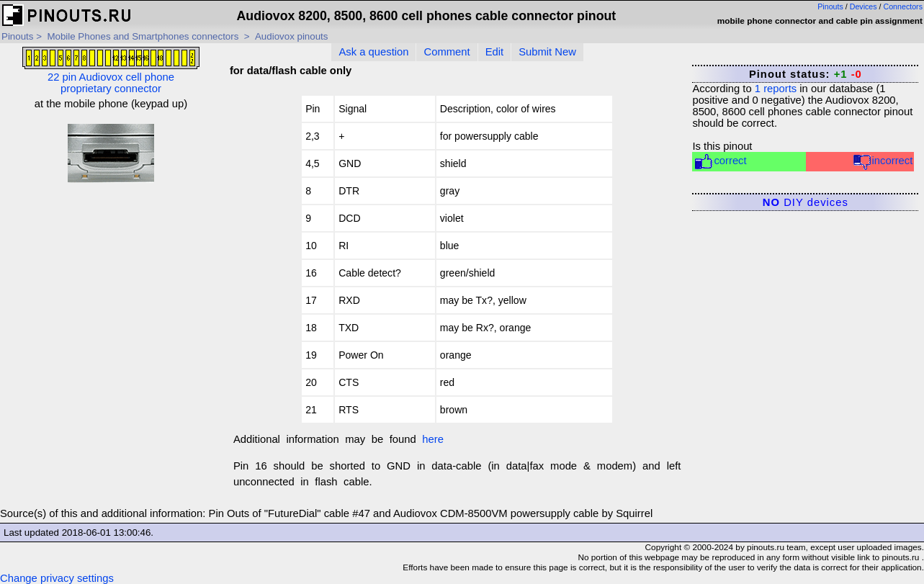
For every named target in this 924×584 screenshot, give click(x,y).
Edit (495, 52)
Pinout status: (806, 74)
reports (776, 89)
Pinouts (830, 6)
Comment (447, 52)
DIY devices (806, 202)
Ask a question (373, 52)
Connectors (903, 6)
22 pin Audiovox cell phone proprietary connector (111, 71)
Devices (864, 6)
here (433, 439)
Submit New (547, 52)
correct (720, 162)
